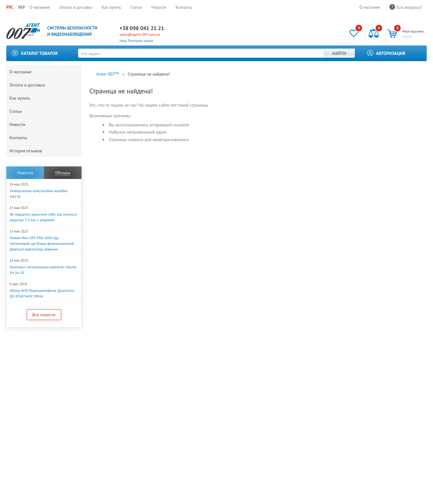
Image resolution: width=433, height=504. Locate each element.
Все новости (44, 315)
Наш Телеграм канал (136, 41)
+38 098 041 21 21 (142, 28)
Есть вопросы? (409, 7)
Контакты (184, 7)
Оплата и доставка (76, 7)
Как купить (111, 7)
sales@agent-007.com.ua (140, 34)
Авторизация (391, 53)
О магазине (40, 7)
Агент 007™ (108, 74)
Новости (159, 7)
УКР (21, 7)
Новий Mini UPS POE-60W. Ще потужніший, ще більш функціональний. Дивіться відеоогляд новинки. (42, 243)
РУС (10, 7)
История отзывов (26, 151)
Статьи (136, 7)
